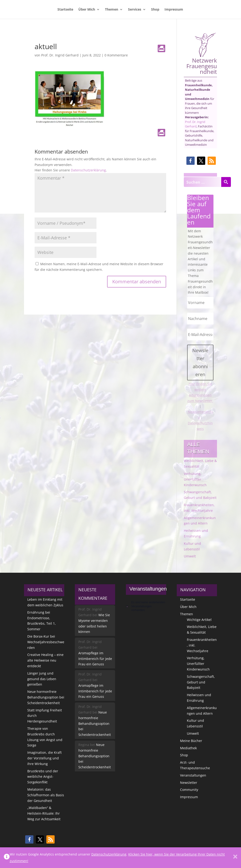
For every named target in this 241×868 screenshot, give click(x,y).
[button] (191, 161)
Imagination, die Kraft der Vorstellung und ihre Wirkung (44, 758)
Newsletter (189, 783)
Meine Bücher (191, 741)
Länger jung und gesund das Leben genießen (42, 679)
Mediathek (188, 748)
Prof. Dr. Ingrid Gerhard (60, 55)
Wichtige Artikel (199, 620)
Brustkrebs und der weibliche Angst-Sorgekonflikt (43, 777)
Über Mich (87, 10)
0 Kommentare (116, 55)
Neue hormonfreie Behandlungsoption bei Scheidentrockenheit (46, 697)
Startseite (65, 10)
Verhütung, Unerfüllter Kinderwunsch (195, 479)
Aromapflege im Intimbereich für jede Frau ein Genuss (95, 659)
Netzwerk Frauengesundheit (202, 53)
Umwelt (190, 556)
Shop (155, 10)
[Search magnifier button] (226, 182)
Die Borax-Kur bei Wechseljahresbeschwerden (46, 642)
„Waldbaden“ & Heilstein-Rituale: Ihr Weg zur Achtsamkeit (44, 813)
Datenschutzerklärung (88, 170)
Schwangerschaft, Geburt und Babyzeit (201, 682)
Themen (112, 10)
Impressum (174, 10)
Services (135, 10)
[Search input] (203, 182)
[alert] (146, 606)
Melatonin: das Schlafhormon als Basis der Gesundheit (46, 795)
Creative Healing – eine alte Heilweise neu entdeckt (45, 660)
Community (189, 790)
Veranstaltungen (193, 775)
